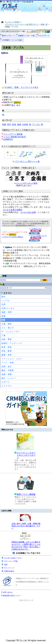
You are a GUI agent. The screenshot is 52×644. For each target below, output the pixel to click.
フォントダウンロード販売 (27, 183)
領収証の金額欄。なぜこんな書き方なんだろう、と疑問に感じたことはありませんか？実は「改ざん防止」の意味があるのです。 (26, 546)
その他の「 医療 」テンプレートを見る (21, 87)
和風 (3, 316)
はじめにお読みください (13, 558)
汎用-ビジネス (8, 308)
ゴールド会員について (39, 235)
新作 (3, 297)
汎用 (3, 304)
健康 (19, 124)
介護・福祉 (7, 324)
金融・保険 (7, 374)
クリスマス (7, 386)
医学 (9, 124)
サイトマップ (9, 568)
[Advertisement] (26, 16)
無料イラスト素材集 (26, 494)
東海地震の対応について (12, 596)
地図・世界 (7, 312)
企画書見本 (8, 139)
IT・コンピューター (11, 332)
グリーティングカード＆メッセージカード (26, 455)
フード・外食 (8, 363)
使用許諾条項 (9, 571)
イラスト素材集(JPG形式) (15, 137)
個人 (13, 105)
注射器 (25, 124)
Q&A (6, 565)
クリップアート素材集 (13, 134)
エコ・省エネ (8, 328)
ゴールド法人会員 (28, 212)
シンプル (6, 301)
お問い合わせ (7, 592)
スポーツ (6, 382)
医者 (14, 124)
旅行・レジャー (9, 378)
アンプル (36, 124)
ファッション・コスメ (12, 359)
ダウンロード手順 (11, 561)
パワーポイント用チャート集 (27, 161)
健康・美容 (7, 355)
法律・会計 (7, 366)
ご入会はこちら (36, 228)
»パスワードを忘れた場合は (13, 237)
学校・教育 (7, 351)
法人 (18, 105)
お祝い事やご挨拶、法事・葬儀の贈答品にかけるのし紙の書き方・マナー (26, 526)
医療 (3, 320)
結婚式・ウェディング (12, 343)
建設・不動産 (8, 370)
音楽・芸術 (7, 347)
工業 (3, 335)
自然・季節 (7, 339)
